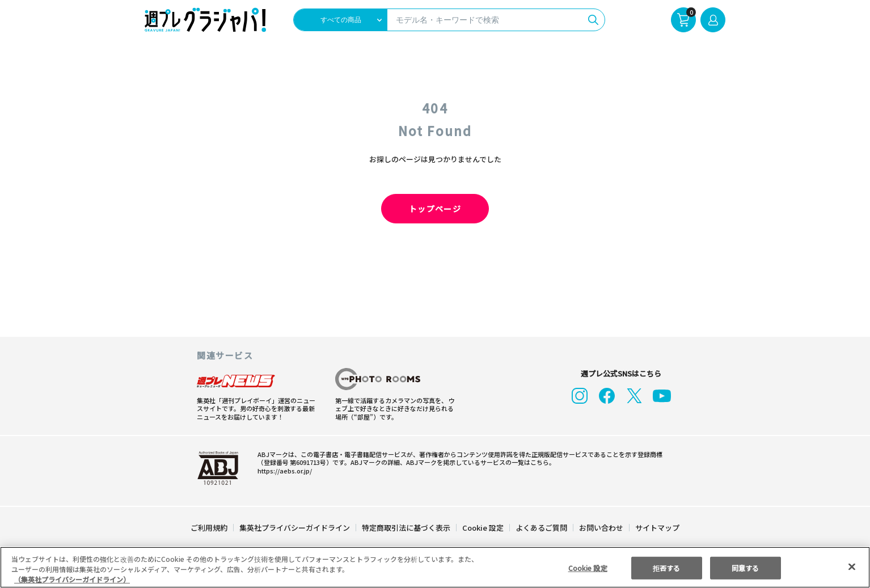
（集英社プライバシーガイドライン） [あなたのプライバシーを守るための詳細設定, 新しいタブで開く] (72, 579)
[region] (435, 567)
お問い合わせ (601, 528)
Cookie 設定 (483, 528)
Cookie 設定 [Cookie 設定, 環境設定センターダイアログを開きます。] (588, 567)
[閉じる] (852, 566)
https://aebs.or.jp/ (283, 471)
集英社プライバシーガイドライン (295, 528)
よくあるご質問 (541, 528)
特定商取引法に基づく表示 (407, 528)
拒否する (666, 567)
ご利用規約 (210, 528)
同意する (745, 567)
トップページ (435, 209)
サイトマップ (657, 528)
